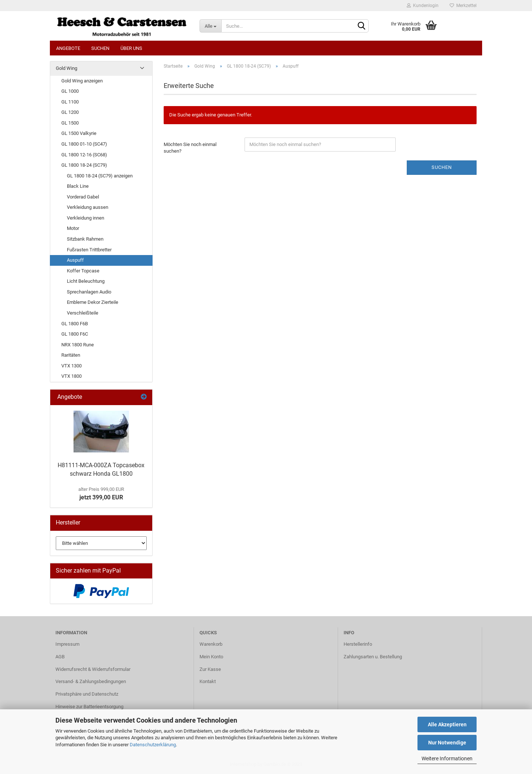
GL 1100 (70, 102)
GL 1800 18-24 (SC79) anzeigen (100, 176)
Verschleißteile (83, 313)
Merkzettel (463, 6)
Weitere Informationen (447, 758)
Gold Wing (66, 68)
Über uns (131, 48)
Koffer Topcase (83, 271)
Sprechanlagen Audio (89, 292)
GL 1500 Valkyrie (79, 133)
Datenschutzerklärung (153, 745)
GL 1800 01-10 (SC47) (84, 144)
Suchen (100, 48)
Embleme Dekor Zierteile (93, 302)
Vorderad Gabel (83, 197)
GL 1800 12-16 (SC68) (84, 155)
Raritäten (71, 355)
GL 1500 (70, 123)
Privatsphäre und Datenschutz (87, 694)
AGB (60, 657)
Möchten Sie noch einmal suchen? (190, 148)
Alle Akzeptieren (447, 724)
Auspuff (75, 260)
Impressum (67, 644)
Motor (73, 228)
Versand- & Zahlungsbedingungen (91, 681)
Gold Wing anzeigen (82, 81)
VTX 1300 (71, 366)
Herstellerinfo (358, 644)
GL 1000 (70, 91)
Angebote (68, 48)
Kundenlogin (423, 6)
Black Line (78, 186)
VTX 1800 (71, 376)
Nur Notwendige (447, 743)
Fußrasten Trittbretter (89, 250)
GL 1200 (70, 112)
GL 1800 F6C (75, 334)
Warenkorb (211, 644)
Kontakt (208, 681)
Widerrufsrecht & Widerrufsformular (93, 669)
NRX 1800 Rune (78, 345)
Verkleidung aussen (88, 207)
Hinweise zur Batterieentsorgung (89, 707)
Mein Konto (211, 657)
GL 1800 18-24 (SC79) (84, 165)
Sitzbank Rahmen (85, 239)
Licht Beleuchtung (86, 281)
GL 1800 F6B (75, 324)
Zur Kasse (210, 669)
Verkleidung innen (86, 218)
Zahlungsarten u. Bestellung (373, 657)
